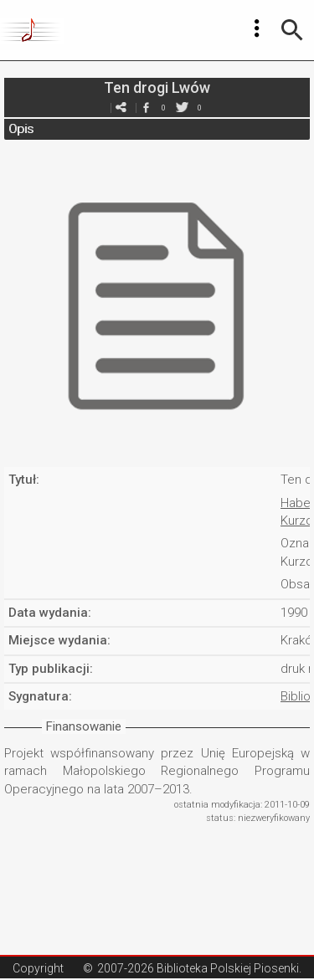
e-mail (121, 108)
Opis (21, 129)
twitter (183, 108)
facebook (147, 108)
